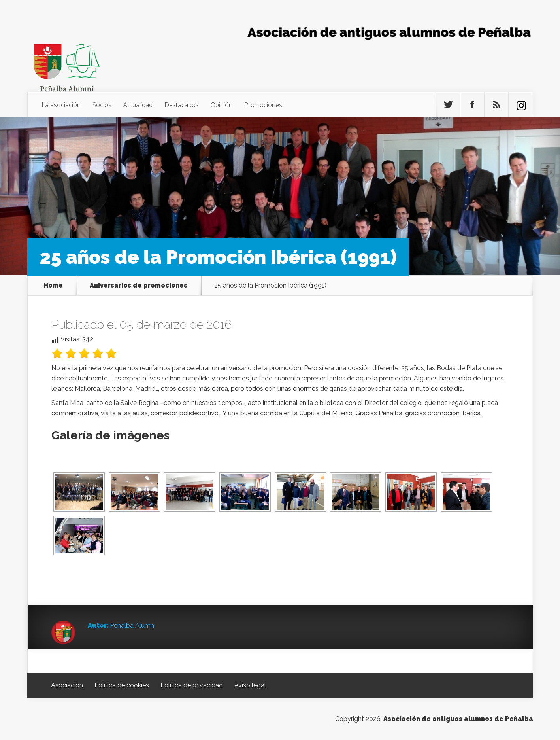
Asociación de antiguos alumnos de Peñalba (458, 719)
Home (53, 286)
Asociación (67, 685)
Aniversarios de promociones (139, 286)
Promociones (263, 105)
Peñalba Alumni (133, 625)
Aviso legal (250, 685)
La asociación (61, 105)
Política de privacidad (192, 685)
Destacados (182, 105)
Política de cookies (122, 685)
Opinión (222, 105)
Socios (102, 105)
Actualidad (138, 105)
